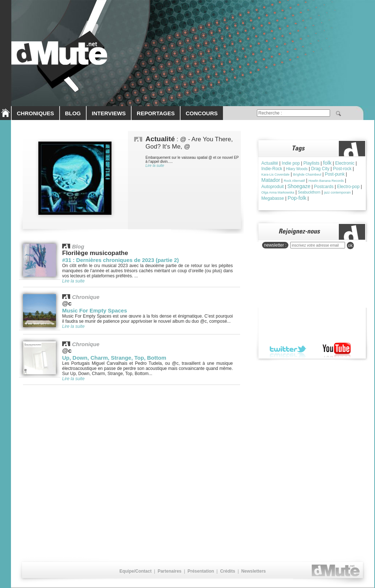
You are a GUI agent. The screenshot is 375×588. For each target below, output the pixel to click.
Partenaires (169, 571)
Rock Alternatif (294, 181)
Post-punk (335, 174)
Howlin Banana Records (326, 181)
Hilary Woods (297, 169)
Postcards (324, 187)
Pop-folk (297, 198)
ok (350, 246)
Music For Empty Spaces (95, 310)
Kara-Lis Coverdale (275, 175)
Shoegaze (299, 186)
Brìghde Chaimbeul (307, 175)
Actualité (270, 163)
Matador (271, 180)
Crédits (228, 571)
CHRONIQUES (35, 113)
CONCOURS (202, 113)
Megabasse (273, 198)
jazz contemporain (337, 192)
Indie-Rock (272, 169)
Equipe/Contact (136, 571)
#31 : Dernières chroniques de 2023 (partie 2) (120, 260)
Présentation (201, 571)
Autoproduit (272, 187)
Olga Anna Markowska (278, 192)
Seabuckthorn (309, 192)
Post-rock (342, 169)
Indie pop (291, 163)
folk (327, 163)
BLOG (73, 113)
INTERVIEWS (109, 113)
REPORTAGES (156, 113)
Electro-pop (348, 187)
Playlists (311, 163)
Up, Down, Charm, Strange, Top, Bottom (114, 358)
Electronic (345, 163)
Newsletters (253, 571)
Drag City (320, 169)
